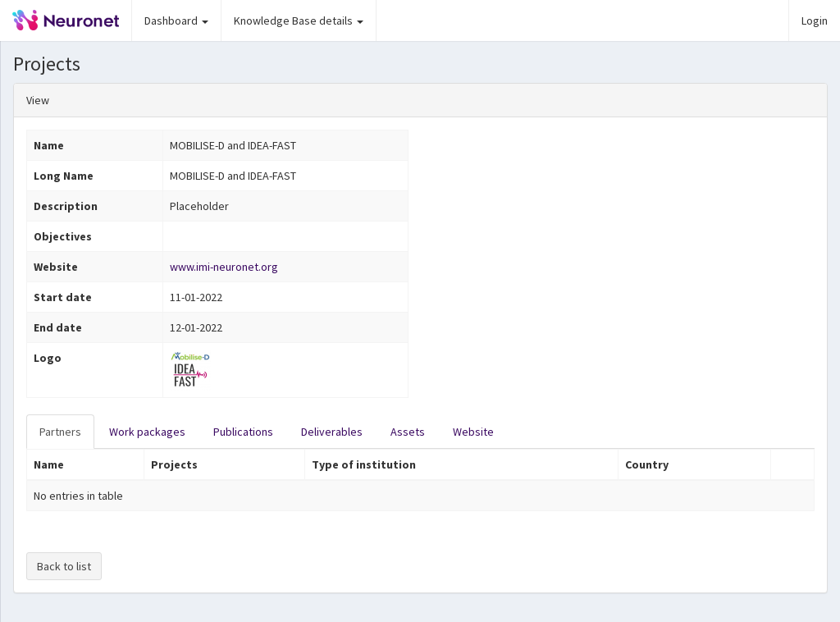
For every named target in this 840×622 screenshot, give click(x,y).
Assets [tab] (408, 432)
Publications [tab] (243, 432)
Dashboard (176, 21)
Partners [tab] (60, 432)
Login (815, 21)
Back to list (64, 566)
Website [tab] (473, 432)
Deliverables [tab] (332, 432)
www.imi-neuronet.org (224, 267)
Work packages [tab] (147, 432)
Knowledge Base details (299, 21)
